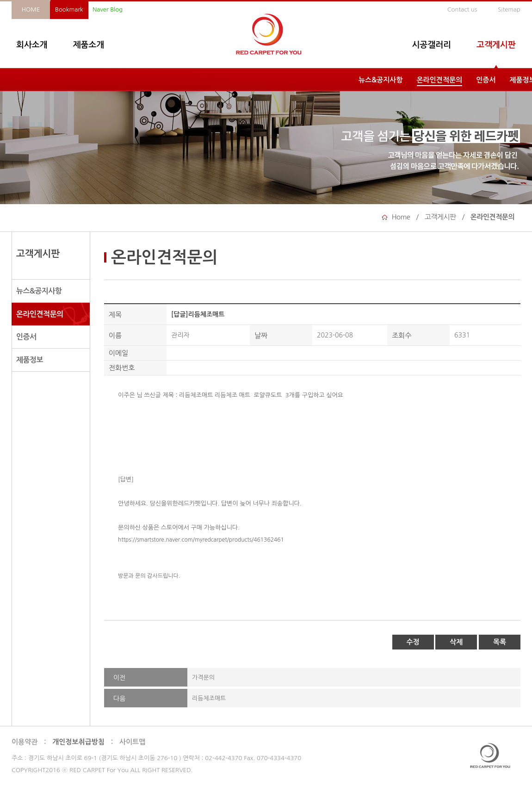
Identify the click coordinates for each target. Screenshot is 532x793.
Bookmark (69, 9)
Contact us (462, 9)
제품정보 (30, 360)
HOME (31, 9)
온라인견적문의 (440, 80)
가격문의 (203, 677)
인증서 (486, 80)
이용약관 (25, 742)
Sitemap (509, 9)
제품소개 (89, 45)
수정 (413, 642)
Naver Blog (108, 9)
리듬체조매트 (209, 698)
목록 (500, 642)
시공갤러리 (431, 45)
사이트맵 (132, 742)
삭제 (456, 642)
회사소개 (32, 45)
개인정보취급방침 (78, 742)
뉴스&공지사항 (381, 80)
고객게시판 (496, 45)
